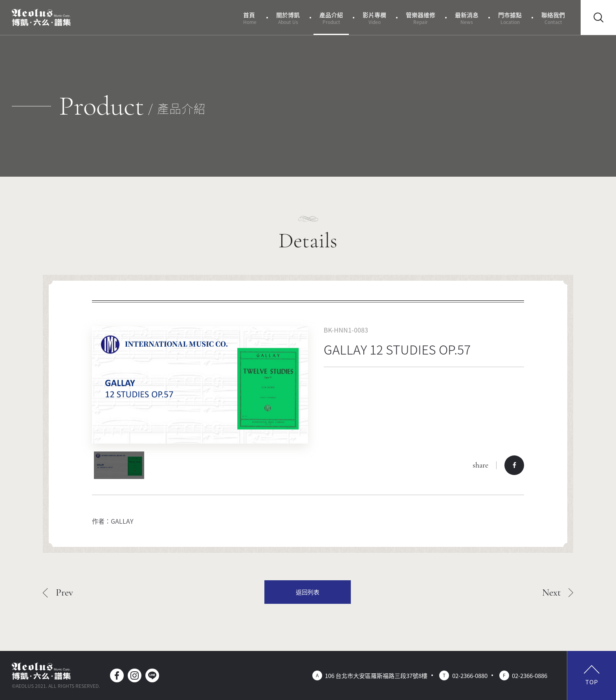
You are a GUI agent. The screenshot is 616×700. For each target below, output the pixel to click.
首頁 (250, 18)
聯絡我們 (553, 18)
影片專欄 (374, 18)
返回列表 (308, 592)
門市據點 (510, 18)
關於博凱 (288, 18)
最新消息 (467, 18)
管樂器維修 (421, 18)
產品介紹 (331, 18)
